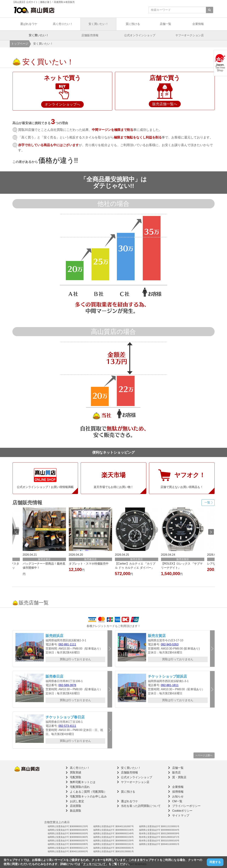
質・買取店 (179, 777)
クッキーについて (94, 864)
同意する (215, 862)
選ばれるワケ (29, 24)
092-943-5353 (170, 644)
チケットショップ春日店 (65, 717)
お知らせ (178, 796)
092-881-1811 (170, 685)
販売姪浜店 (54, 636)
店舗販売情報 (90, 35)
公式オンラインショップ (140, 35)
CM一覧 (177, 801)
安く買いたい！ (98, 24)
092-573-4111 (67, 726)
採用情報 (178, 792)
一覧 (207, 502)
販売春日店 (54, 676)
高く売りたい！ (63, 24)
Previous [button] (16, 532)
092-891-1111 (67, 644)
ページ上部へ (204, 755)
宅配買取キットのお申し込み (88, 796)
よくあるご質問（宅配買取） (88, 792)
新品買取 (76, 811)
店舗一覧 (165, 24)
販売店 (176, 772)
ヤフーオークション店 (190, 35)
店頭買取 (76, 806)
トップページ (20, 44)
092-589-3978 (67, 685)
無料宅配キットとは (83, 782)
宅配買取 (76, 777)
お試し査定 (77, 801)
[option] (137, 543)
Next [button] (211, 532)
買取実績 (76, 772)
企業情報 (198, 24)
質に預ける (133, 24)
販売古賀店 (157, 636)
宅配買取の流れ (80, 787)
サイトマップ (181, 815)
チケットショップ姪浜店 (167, 676)
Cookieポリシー (182, 811)
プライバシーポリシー (186, 806)
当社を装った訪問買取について (141, 806)
